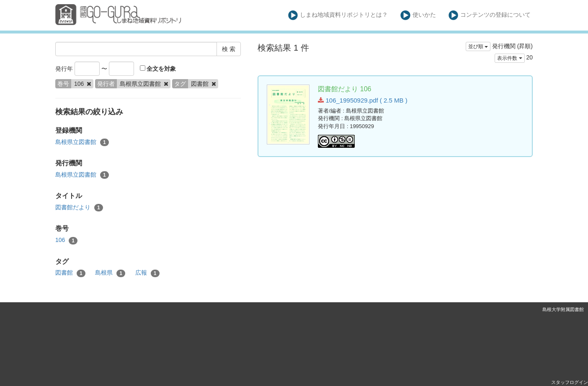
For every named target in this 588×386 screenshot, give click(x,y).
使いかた (418, 15)
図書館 (70, 273)
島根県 (110, 273)
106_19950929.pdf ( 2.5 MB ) (362, 100)
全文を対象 (158, 69)
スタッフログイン (570, 382)
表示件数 (509, 58)
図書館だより (79, 208)
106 (66, 240)
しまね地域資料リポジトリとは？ (338, 15)
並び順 (478, 46)
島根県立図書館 (82, 142)
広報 (147, 273)
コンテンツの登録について (490, 15)
